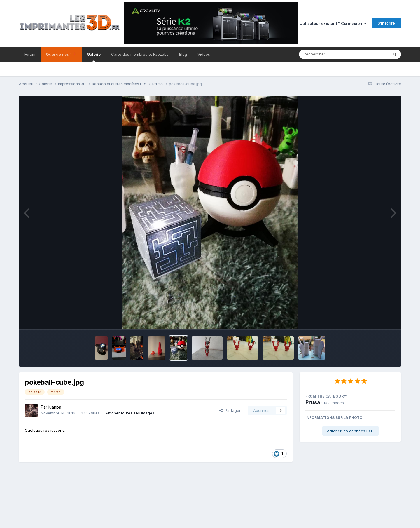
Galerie (94, 57)
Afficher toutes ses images (130, 413)
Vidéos (204, 54)
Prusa (313, 402)
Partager (230, 410)
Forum (30, 54)
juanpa (55, 407)
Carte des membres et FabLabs (140, 54)
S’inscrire (386, 23)
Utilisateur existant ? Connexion (333, 23)
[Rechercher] (327, 54)
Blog (183, 54)
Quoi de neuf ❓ (61, 54)
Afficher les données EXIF (350, 431)
